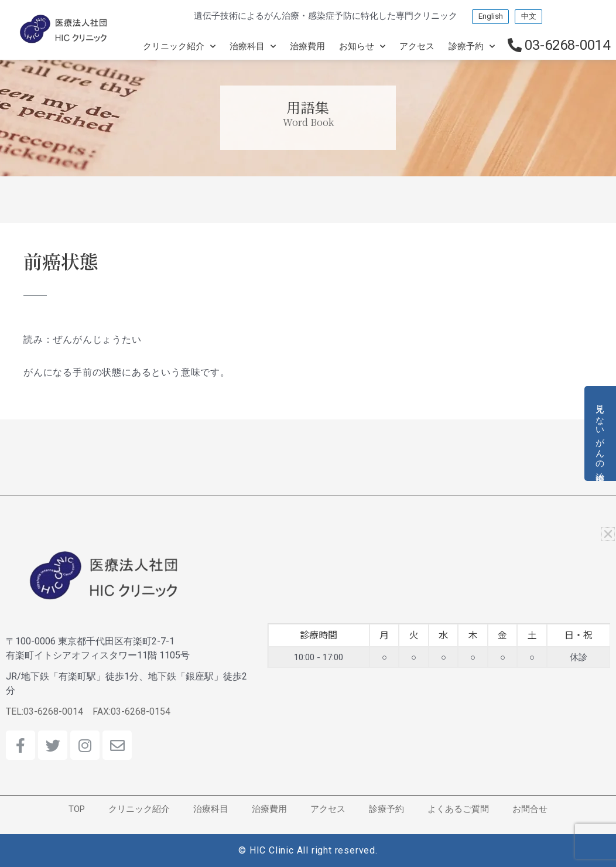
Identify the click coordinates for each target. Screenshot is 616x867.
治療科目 (253, 46)
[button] (609, 534)
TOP (77, 809)
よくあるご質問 (458, 809)
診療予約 (472, 46)
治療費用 (307, 46)
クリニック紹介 (179, 46)
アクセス (417, 46)
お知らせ (362, 46)
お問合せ (530, 809)
